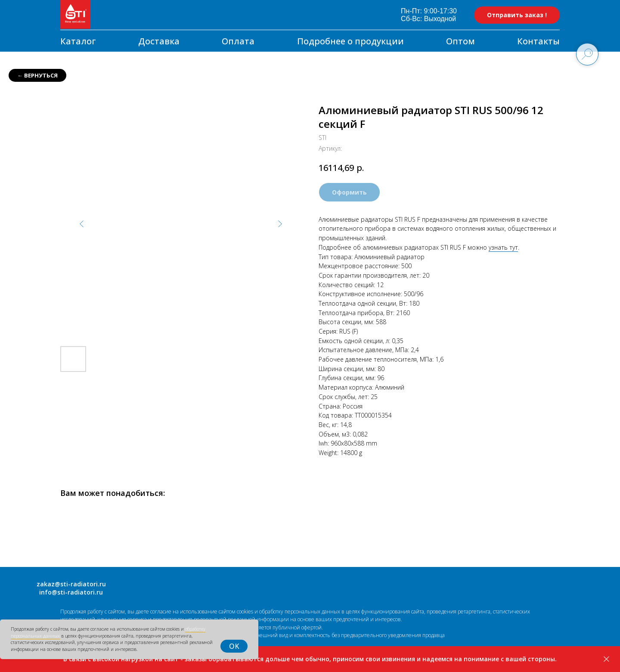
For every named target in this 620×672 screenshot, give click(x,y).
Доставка (159, 41)
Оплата (238, 41)
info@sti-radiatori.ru (71, 592)
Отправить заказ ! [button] (517, 15)
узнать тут (503, 247)
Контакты (538, 41)
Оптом (460, 41)
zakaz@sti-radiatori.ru (71, 584)
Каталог (78, 41)
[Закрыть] (606, 659)
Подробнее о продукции (350, 41)
